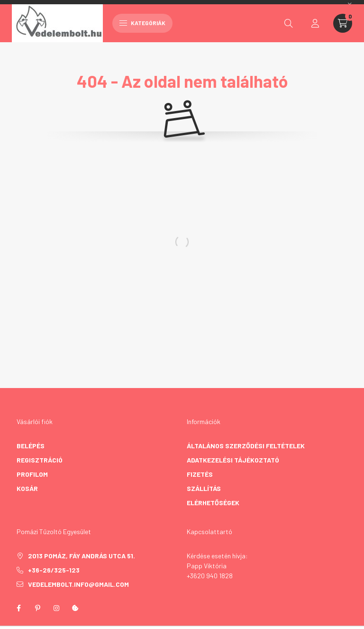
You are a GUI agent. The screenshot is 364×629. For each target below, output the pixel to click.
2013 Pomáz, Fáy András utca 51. (82, 556)
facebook (18, 608)
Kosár (27, 488)
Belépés (31, 446)
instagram (56, 608)
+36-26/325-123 (54, 570)
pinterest (37, 608)
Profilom (32, 474)
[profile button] (315, 23)
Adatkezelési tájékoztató (233, 460)
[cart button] (343, 23)
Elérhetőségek (213, 503)
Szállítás (204, 488)
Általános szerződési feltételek (246, 446)
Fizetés (200, 474)
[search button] (289, 23)
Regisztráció (40, 460)
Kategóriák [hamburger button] (142, 23)
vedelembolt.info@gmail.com (78, 584)
